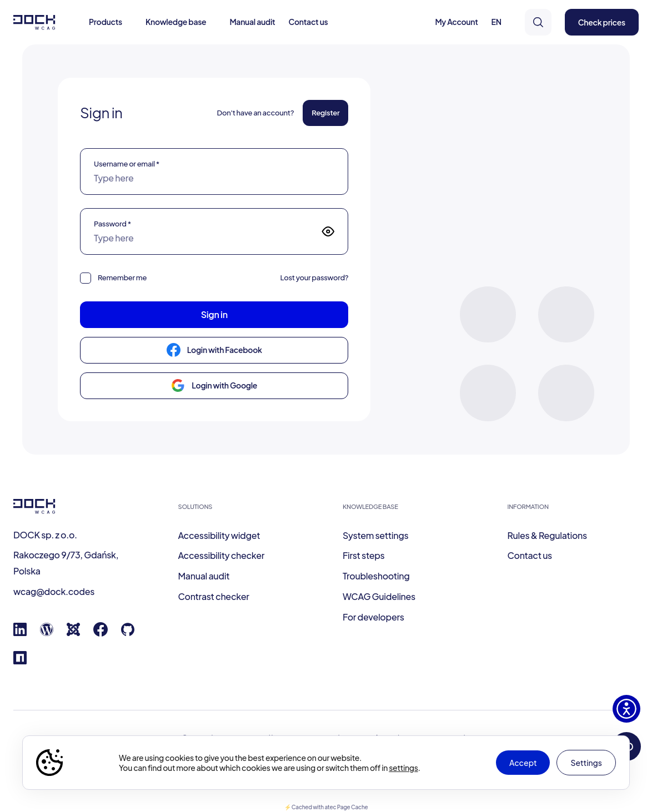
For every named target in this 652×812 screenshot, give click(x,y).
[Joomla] (73, 632)
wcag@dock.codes (54, 591)
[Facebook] (101, 633)
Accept (523, 763)
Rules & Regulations (547, 535)
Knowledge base (176, 22)
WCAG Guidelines (379, 596)
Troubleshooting (376, 576)
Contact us (309, 22)
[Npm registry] (20, 661)
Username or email (127, 164)
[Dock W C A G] (34, 22)
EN (496, 22)
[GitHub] (128, 632)
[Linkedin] (20, 632)
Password (112, 224)
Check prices (602, 22)
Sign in (214, 314)
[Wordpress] (47, 632)
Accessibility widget (219, 535)
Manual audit (252, 22)
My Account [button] (456, 22)
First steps (363, 555)
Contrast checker (214, 596)
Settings (586, 763)
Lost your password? (314, 278)
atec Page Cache (346, 807)
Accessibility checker (222, 555)
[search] (538, 22)
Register (325, 113)
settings (403, 768)
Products (106, 22)
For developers (373, 617)
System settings (375, 535)
